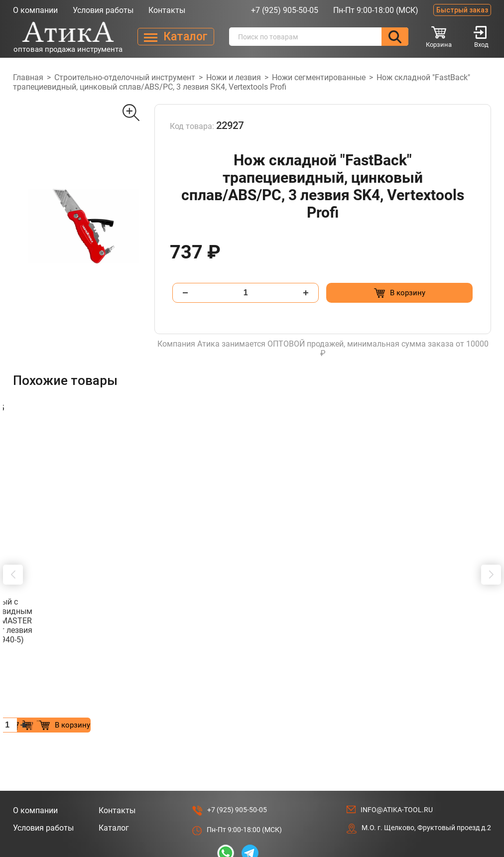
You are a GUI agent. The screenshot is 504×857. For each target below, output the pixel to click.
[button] (13, 532)
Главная (28, 77)
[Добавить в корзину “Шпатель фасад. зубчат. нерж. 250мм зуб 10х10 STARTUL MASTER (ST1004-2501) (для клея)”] (285, 640)
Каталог (114, 743)
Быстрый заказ (462, 10)
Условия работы (103, 10)
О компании (35, 10)
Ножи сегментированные (319, 77)
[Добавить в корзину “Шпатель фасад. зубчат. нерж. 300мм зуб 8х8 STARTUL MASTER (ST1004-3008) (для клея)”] (122, 640)
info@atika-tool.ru (397, 725)
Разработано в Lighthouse (448, 788)
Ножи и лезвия (234, 77)
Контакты (167, 10)
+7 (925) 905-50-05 (285, 10)
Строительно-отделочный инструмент (125, 77)
